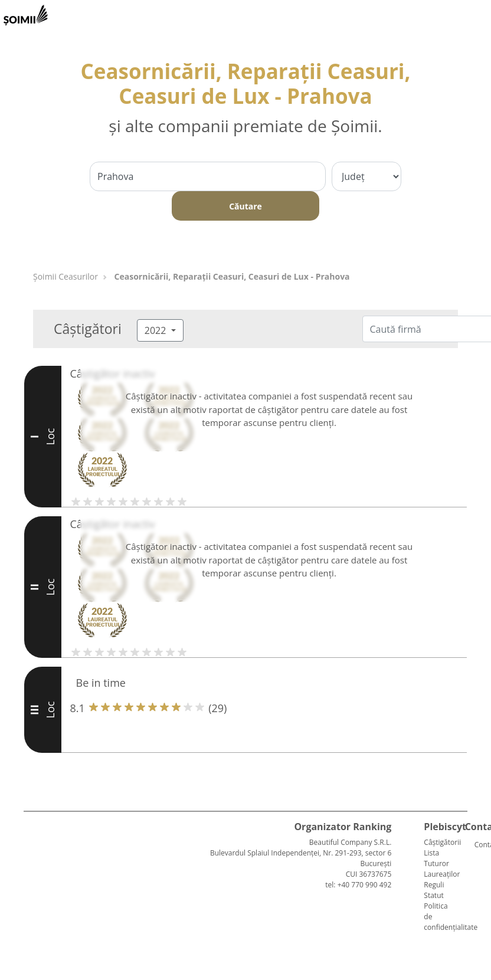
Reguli (434, 885)
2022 (157, 330)
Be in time (101, 683)
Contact (479, 845)
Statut (433, 895)
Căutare (245, 206)
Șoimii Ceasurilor (66, 276)
